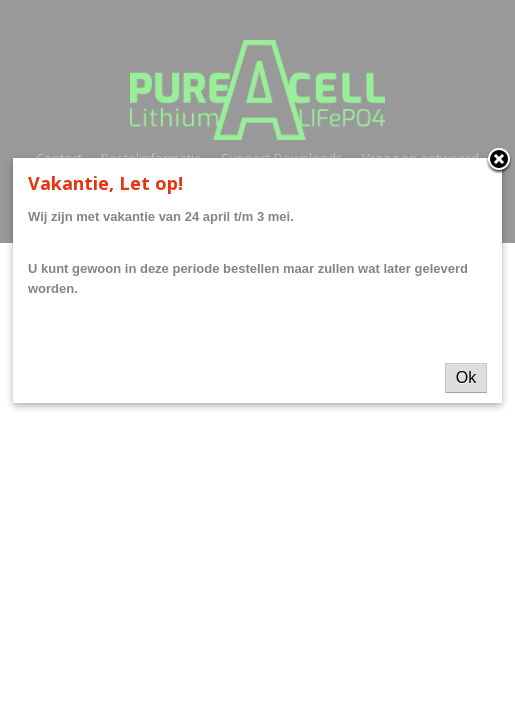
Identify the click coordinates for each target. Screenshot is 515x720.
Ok (466, 377)
